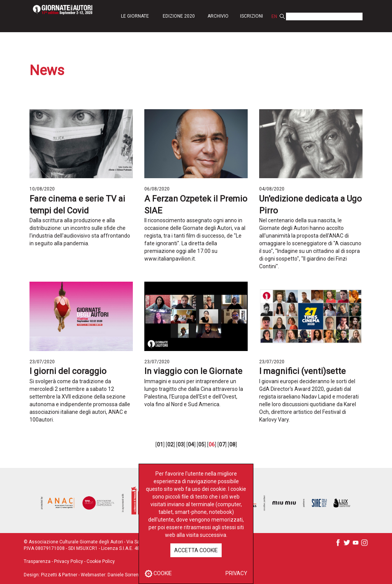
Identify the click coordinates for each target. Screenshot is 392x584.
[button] (135, 16)
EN (274, 16)
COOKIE (158, 573)
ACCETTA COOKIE (196, 550)
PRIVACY (236, 573)
